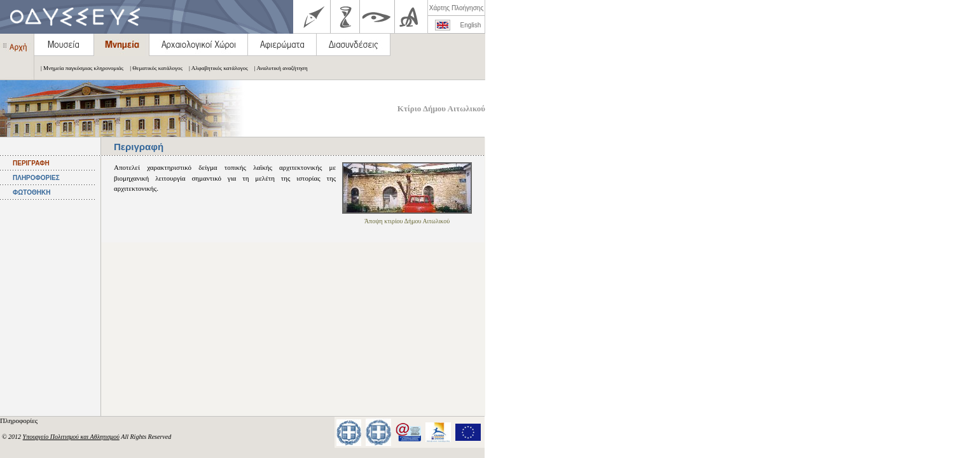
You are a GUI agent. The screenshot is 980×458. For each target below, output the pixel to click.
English (471, 25)
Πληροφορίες (20, 420)
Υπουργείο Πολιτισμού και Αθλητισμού (71, 437)
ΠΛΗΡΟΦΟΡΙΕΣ (36, 178)
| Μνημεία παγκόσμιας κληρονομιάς (79, 68)
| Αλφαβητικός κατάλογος (215, 68)
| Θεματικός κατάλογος (153, 68)
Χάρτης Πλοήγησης (456, 8)
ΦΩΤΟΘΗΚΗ (31, 192)
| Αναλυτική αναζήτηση (278, 68)
